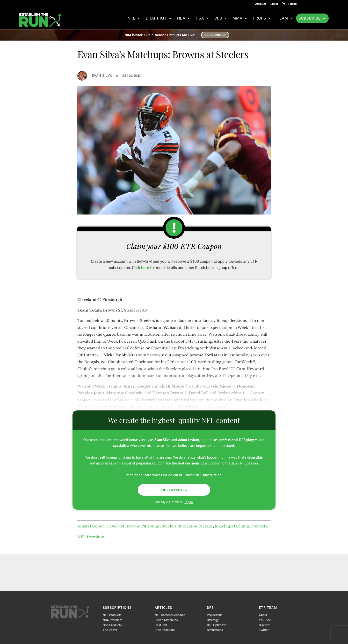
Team (285, 18)
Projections (215, 615)
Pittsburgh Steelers (159, 526)
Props (262, 18)
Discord (264, 625)
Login (274, 4)
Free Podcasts (165, 630)
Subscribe (312, 18)
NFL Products (112, 615)
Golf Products (112, 625)
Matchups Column (232, 526)
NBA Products (112, 620)
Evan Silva (102, 76)
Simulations (215, 630)
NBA (184, 18)
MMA (240, 18)
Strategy (213, 620)
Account (261, 4)
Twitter (264, 630)
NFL (134, 18)
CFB (221, 18)
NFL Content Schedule (170, 615)
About (263, 615)
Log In (188, 502)
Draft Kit (159, 18)
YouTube (265, 620)
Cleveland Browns (123, 526)
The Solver (110, 630)
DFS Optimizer (217, 625)
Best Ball (161, 625)
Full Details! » (174, 490)
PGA (203, 18)
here (145, 268)
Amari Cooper (91, 526)
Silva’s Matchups (166, 620)
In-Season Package (196, 526)
